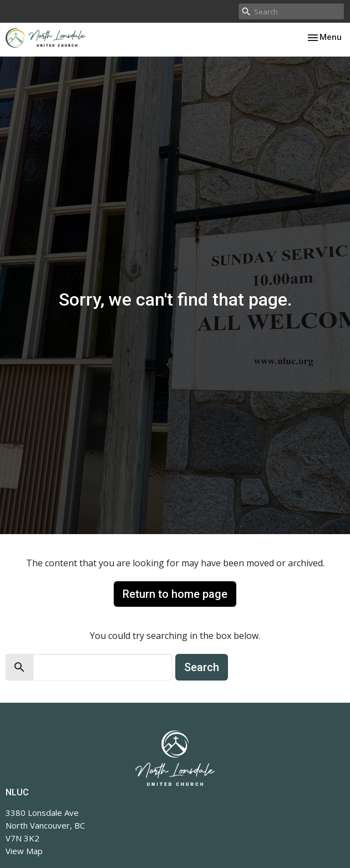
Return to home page (175, 594)
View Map (24, 851)
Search (202, 667)
